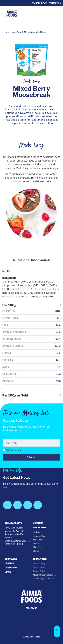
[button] (57, 631)
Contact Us (55, 3)
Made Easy (16, 32)
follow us (31, 608)
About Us (38, 523)
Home (6, 32)
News (44, 3)
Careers (9, 563)
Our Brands (40, 528)
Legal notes (40, 559)
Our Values (11, 559)
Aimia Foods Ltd (13, 523)
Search (36, 3)
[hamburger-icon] (57, 14)
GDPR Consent (13, 450)
